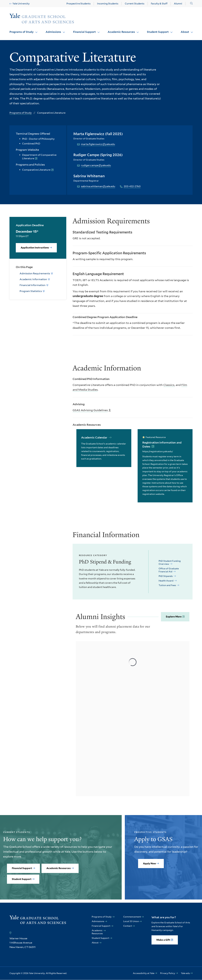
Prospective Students (79, 4)
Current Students (135, 4)
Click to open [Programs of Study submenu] (35, 30)
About (185, 32)
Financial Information (33, 285)
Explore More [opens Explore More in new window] (174, 617)
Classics (169, 385)
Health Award (166, 581)
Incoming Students (108, 4)
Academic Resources (121, 32)
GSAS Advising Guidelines (90, 410)
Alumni (178, 4)
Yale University (21, 4)
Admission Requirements (35, 273)
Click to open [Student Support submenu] (170, 30)
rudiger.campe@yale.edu (96, 165)
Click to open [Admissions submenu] (63, 30)
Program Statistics (31, 291)
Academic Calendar (94, 437)
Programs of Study (22, 32)
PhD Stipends (166, 576)
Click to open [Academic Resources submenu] (137, 30)
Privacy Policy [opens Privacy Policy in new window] (168, 973)
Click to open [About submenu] (191, 30)
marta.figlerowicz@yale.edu (98, 144)
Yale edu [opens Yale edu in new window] (185, 973)
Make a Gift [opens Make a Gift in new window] (163, 940)
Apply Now (149, 864)
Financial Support (84, 32)
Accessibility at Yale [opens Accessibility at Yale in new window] (144, 973)
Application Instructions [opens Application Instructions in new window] (35, 248)
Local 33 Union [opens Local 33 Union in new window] (131, 921)
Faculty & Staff (159, 4)
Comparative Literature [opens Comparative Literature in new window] (36, 170)
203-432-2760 (132, 186)
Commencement (132, 917)
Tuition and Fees (168, 585)
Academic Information (33, 279)
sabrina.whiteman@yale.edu (98, 186)
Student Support (158, 32)
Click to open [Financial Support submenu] (97, 30)
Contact (128, 926)
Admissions (53, 32)
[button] (191, 3)
